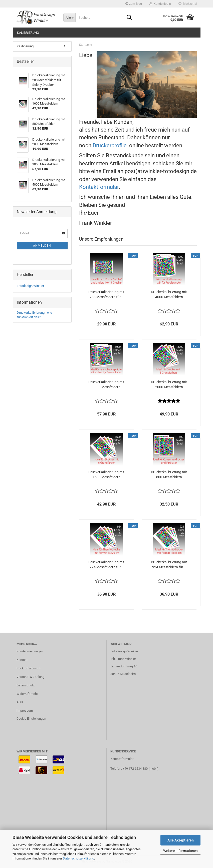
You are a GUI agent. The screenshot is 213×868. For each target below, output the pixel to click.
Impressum (25, 711)
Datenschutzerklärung (78, 858)
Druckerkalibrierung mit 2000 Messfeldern (169, 384)
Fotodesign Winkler (30, 286)
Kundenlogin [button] (160, 4)
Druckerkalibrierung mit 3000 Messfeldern (106, 384)
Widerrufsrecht (27, 694)
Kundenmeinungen (30, 651)
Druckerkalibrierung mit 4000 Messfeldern (169, 294)
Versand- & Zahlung (30, 677)
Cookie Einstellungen (31, 719)
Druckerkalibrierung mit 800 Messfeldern (169, 475)
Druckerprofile (110, 145)
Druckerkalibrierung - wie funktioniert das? (34, 315)
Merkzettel (188, 4)
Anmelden (42, 246)
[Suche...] (69, 18)
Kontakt (22, 660)
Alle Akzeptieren (181, 840)
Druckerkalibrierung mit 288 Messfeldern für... (106, 294)
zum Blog (134, 4)
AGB (20, 702)
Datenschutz (26, 685)
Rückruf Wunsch (28, 668)
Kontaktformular (99, 187)
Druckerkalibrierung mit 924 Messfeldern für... (106, 565)
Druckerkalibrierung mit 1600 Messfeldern (106, 475)
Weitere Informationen (180, 851)
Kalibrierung (28, 33)
